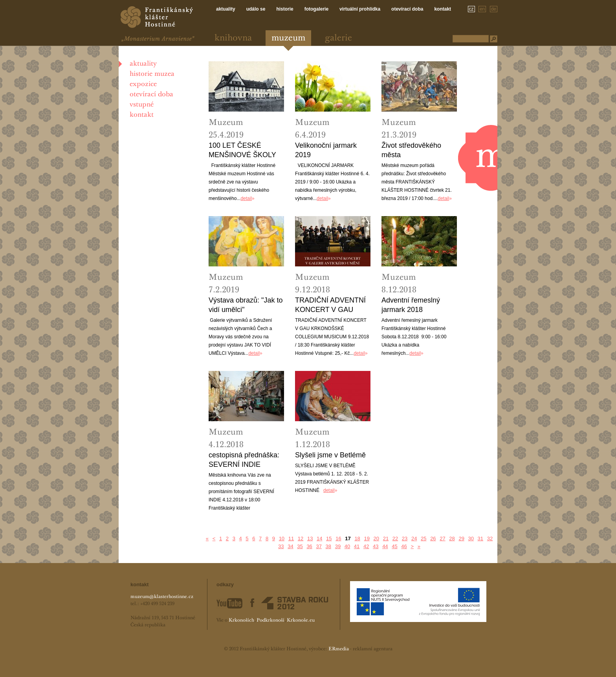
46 (404, 546)
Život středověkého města (411, 150)
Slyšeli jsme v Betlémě (330, 455)
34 (290, 546)
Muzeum (288, 38)
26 (433, 538)
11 (291, 538)
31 (480, 538)
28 (452, 538)
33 (281, 546)
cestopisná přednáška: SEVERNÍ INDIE (244, 460)
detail (246, 198)
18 (357, 538)
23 (405, 538)
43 (376, 546)
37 (319, 546)
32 (490, 538)
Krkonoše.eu (301, 620)
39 (338, 546)
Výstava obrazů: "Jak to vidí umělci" (246, 305)
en (482, 9)
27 (442, 538)
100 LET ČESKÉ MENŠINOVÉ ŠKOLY (242, 150)
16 (338, 538)
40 (347, 546)
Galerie (338, 38)
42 (366, 546)
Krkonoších (241, 620)
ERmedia (339, 649)
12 (301, 538)
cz (471, 9)
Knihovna (233, 38)
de (494, 9)
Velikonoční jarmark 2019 (326, 150)
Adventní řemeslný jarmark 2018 (411, 305)
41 (357, 546)
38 (328, 546)
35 (300, 546)
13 (310, 538)
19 (367, 538)
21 (386, 538)
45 (394, 546)
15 (329, 538)
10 (282, 538)
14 (319, 538)
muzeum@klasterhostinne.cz (162, 597)
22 (395, 538)
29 (461, 538)
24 (414, 538)
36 (309, 546)
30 (471, 538)
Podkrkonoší (270, 620)
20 (376, 538)
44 (385, 546)
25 (423, 538)
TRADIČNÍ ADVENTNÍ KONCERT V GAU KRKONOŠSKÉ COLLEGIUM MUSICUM (330, 305)
